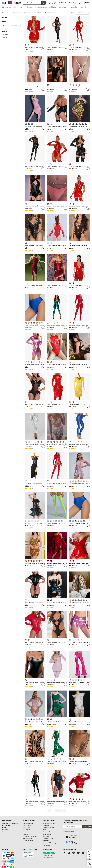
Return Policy (47, 834)
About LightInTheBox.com (10, 823)
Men (16, 7)
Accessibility (6, 825)
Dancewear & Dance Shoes (25, 13)
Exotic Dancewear (51, 13)
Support (89, 865)
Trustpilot (47, 849)
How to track (26, 828)
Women (22, 7)
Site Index (5, 830)
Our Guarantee (27, 838)
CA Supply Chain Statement (48, 840)
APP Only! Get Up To (54, 3)
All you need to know (49, 823)
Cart (90, 853)
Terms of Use (47, 836)
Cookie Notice (47, 825)
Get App (89, 859)
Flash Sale (30, 7)
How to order (26, 830)
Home (4, 13)
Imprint (4, 828)
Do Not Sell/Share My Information (49, 844)
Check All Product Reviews (28, 833)
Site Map (5, 832)
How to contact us (28, 823)
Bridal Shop (53, 7)
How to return (27, 825)
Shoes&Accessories (41, 7)
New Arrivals (62, 7)
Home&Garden (73, 7)
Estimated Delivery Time (30, 836)
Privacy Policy (47, 832)
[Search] (32, 3)
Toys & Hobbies (12, 13)
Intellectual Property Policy (49, 829)
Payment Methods (28, 841)
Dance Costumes (40, 13)
